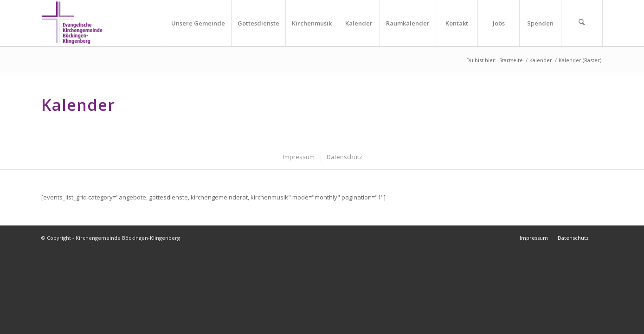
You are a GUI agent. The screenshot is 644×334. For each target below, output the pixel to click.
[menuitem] (198, 23)
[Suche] (582, 23)
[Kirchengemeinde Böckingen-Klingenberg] (72, 23)
